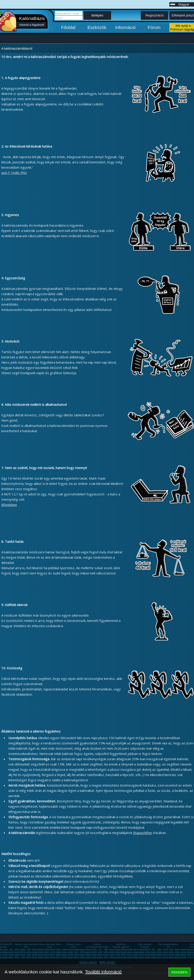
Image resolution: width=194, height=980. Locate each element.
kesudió (148, 955)
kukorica (48, 955)
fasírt (17, 957)
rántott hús (120, 952)
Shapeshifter (143, 833)
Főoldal (68, 27)
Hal (192, 944)
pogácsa (6, 957)
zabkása (95, 952)
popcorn (167, 952)
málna (136, 955)
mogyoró (96, 955)
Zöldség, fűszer (73, 944)
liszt (189, 955)
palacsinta (132, 952)
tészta (41, 955)
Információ (125, 27)
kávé (177, 952)
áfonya (190, 952)
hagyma (83, 955)
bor (76, 952)
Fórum (154, 27)
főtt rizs (24, 952)
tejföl (118, 955)
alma (17, 950)
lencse (23, 955)
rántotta (77, 955)
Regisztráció (155, 15)
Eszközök (97, 27)
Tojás (50, 947)
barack (71, 957)
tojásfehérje (156, 952)
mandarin (143, 950)
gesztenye (179, 957)
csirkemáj (31, 952)
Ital (168, 947)
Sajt (26, 947)
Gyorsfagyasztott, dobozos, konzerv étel (105, 947)
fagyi (17, 955)
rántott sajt (108, 955)
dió (153, 950)
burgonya (78, 950)
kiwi (100, 952)
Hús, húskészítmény (168, 944)
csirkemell (7, 950)
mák (23, 957)
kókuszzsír (43, 957)
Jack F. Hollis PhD (14, 173)
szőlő (130, 950)
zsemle (53, 950)
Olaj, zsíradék (145, 944)
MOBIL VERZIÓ (107, 962)
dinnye (35, 950)
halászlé (137, 957)
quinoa (166, 955)
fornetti (184, 957)
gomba (12, 952)
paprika (89, 952)
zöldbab (113, 955)
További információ (103, 972)
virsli (165, 950)
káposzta (173, 957)
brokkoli (184, 950)
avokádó (72, 952)
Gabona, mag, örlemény (26, 944)
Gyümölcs (121, 944)
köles (159, 952)
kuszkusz (114, 950)
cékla (147, 952)
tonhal (166, 957)
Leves (73, 947)
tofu (106, 957)
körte (177, 950)
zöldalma (113, 957)
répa (159, 950)
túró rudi (60, 957)
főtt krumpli (144, 955)
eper (59, 950)
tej (100, 950)
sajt (29, 955)
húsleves (42, 952)
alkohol (101, 955)
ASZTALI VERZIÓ (88, 962)
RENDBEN (179, 972)
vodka (11, 955)
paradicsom (44, 950)
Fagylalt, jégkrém (121, 947)
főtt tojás (149, 950)
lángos (124, 952)
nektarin (107, 952)
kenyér (17, 952)
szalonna (96, 957)
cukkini (47, 952)
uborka (136, 950)
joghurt (101, 957)
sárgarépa (37, 952)
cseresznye (55, 952)
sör (29, 950)
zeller (64, 957)
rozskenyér (8, 955)
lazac (35, 957)
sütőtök (47, 950)
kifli (106, 950)
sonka (130, 957)
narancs (89, 950)
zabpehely (25, 950)
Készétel (145, 947)
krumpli (95, 950)
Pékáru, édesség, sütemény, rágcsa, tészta (59, 944)
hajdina (178, 955)
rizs (11, 950)
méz (171, 950)
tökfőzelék (72, 955)
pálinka (89, 955)
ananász (113, 952)
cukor (64, 952)
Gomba (97, 944)
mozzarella (162, 957)
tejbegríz (60, 955)
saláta (154, 957)
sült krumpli (85, 952)
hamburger (174, 955)
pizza (118, 950)
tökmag (77, 957)
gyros (183, 952)
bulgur (65, 950)
